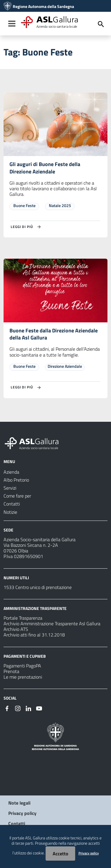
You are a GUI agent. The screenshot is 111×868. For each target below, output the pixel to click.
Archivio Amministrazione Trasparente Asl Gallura (52, 623)
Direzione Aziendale (65, 366)
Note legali (19, 803)
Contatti (17, 823)
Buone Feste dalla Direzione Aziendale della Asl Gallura (54, 334)
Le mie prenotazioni (23, 677)
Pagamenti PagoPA (22, 666)
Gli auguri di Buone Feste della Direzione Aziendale (45, 168)
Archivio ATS (16, 629)
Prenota (11, 671)
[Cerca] (101, 24)
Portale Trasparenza (23, 618)
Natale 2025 (60, 205)
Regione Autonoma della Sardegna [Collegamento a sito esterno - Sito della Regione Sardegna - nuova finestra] (43, 6)
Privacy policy (22, 813)
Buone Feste (24, 205)
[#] (7, 708)
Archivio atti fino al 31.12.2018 (34, 635)
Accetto (60, 854)
